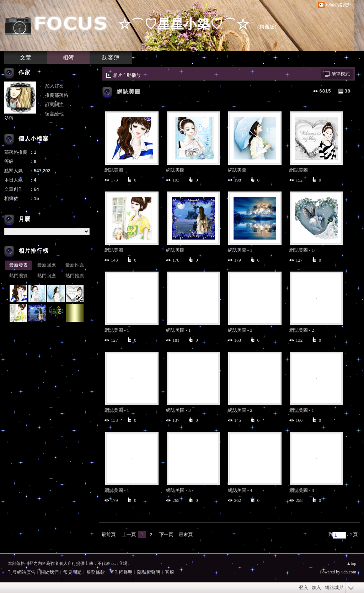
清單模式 (341, 74)
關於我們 (49, 572)
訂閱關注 (54, 104)
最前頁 (109, 534)
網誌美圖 (129, 92)
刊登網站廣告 (22, 572)
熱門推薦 (75, 276)
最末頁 (186, 534)
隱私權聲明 (149, 572)
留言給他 (54, 114)
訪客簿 (111, 57)
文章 (26, 57)
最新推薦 (75, 265)
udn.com (349, 572)
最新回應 (47, 265)
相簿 (68, 57)
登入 (304, 587)
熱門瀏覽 (18, 276)
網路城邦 (334, 587)
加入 (316, 587)
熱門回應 (47, 276)
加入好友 (54, 86)
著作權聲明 (121, 572)
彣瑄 (9, 118)
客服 (170, 572)
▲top (351, 563)
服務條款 (96, 572)
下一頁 (166, 534)
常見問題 (73, 572)
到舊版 (267, 27)
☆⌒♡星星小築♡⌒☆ (184, 24)
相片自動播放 (127, 75)
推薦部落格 (57, 95)
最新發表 (18, 265)
